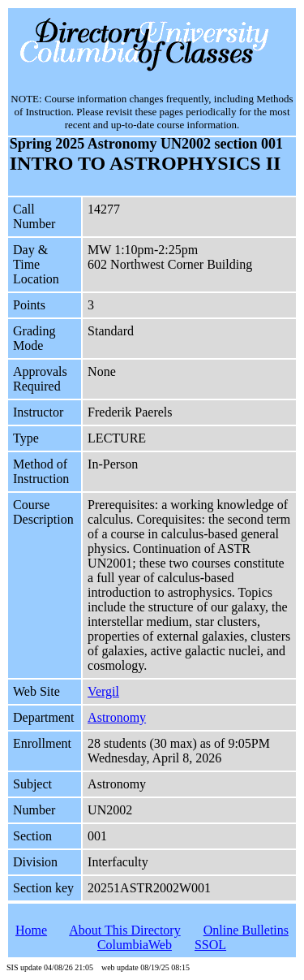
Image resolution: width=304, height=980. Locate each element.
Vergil (103, 691)
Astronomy (117, 717)
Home (31, 930)
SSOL (210, 945)
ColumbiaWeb (135, 945)
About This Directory (124, 930)
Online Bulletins (246, 930)
